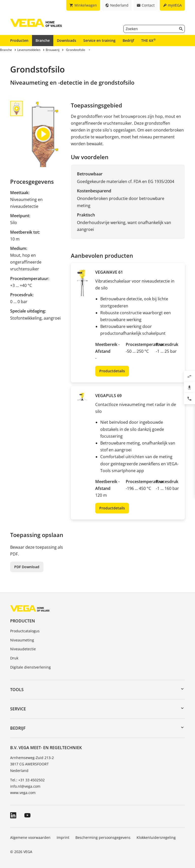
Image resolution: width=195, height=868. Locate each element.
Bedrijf (128, 40)
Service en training (99, 40)
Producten (19, 40)
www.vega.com (23, 793)
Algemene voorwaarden (30, 837)
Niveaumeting (22, 640)
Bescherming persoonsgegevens (103, 837)
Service (18, 709)
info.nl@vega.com (25, 786)
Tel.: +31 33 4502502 (27, 780)
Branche (43, 40)
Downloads (67, 40)
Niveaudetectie (23, 649)
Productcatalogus (25, 631)
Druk (14, 658)
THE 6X (148, 40)
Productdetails (112, 371)
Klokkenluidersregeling (156, 837)
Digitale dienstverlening (30, 667)
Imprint (63, 837)
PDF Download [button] (27, 567)
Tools (17, 690)
